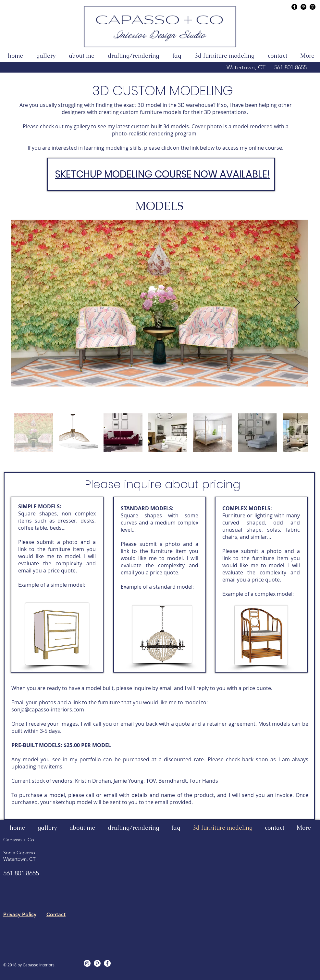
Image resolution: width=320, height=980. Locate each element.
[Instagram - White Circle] (87, 963)
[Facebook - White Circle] (107, 963)
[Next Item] (297, 303)
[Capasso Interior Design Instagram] (313, 7)
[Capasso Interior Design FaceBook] (294, 7)
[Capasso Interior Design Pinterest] (303, 7)
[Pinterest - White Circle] (97, 963)
